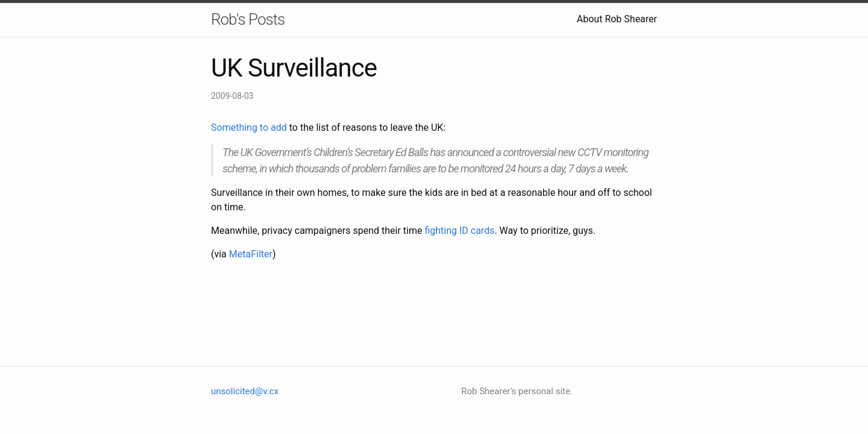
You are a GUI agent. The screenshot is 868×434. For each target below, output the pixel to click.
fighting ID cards (459, 231)
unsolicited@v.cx (245, 391)
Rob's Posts (248, 19)
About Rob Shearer (617, 19)
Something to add (249, 127)
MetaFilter (251, 254)
